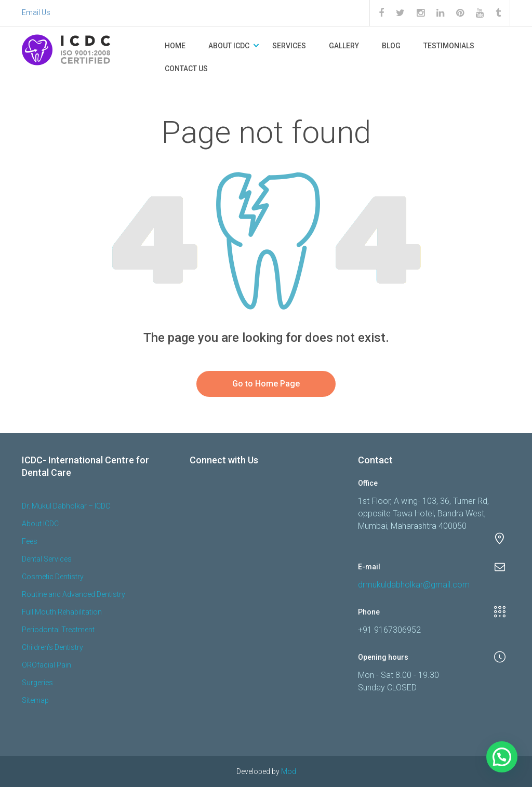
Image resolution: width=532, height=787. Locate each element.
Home (175, 46)
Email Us (36, 12)
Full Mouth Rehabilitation (62, 612)
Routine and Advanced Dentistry (74, 594)
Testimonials (449, 46)
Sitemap (35, 700)
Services (289, 46)
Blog (391, 46)
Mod (289, 771)
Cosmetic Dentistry (53, 577)
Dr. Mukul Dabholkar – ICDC (66, 506)
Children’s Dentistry (52, 647)
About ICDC (229, 46)
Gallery (344, 46)
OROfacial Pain (46, 665)
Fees (30, 541)
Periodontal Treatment (58, 630)
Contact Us (186, 69)
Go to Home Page (266, 384)
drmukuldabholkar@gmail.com (414, 585)
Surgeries (37, 683)
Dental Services (47, 559)
